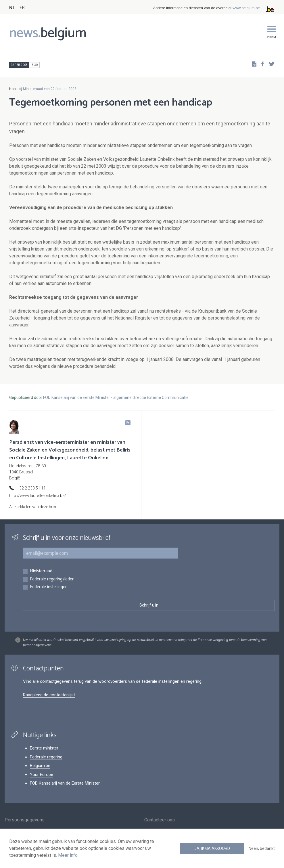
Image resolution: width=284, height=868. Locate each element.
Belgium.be (40, 766)
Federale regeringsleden (52, 579)
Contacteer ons (160, 821)
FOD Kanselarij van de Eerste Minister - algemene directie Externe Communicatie (116, 397)
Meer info (68, 855)
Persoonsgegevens (25, 821)
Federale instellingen (49, 587)
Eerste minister (44, 748)
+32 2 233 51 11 (31, 488)
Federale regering (46, 757)
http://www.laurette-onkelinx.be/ (38, 496)
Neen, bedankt (262, 848)
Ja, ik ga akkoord (212, 848)
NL (12, 8)
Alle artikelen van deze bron (33, 507)
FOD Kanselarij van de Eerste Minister (65, 783)
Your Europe (42, 775)
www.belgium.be (246, 8)
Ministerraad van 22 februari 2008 (50, 89)
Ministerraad (41, 571)
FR (22, 8)
